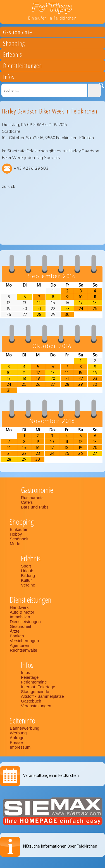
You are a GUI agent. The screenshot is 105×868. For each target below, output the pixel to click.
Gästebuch (31, 701)
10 (81, 297)
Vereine (28, 585)
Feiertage (30, 677)
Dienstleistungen (22, 66)
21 (39, 308)
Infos (9, 78)
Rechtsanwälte (23, 650)
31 (9, 390)
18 (95, 303)
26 (38, 384)
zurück (9, 186)
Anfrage (17, 738)
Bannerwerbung (25, 728)
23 (67, 308)
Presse (16, 742)
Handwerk (19, 607)
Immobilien (20, 617)
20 (53, 378)
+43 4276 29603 (31, 168)
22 (81, 378)
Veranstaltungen (36, 706)
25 (95, 308)
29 (81, 384)
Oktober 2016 (52, 346)
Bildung (28, 575)
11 (95, 297)
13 (53, 372)
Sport (26, 566)
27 (53, 384)
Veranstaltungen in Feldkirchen (51, 775)
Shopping (14, 44)
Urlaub (27, 571)
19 (38, 378)
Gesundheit (21, 626)
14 (39, 303)
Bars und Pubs (35, 507)
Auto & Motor (22, 612)
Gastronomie (18, 33)
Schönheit (19, 539)
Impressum (20, 747)
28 (39, 314)
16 (95, 372)
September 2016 (52, 276)
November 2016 (52, 421)
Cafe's (27, 502)
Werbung (18, 733)
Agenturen (19, 645)
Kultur (26, 580)
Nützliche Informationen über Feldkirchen (60, 846)
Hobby (16, 534)
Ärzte (15, 631)
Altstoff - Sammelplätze (43, 696)
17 (81, 303)
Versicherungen (24, 641)
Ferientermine (34, 682)
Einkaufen (19, 529)
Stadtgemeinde (35, 691)
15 (81, 372)
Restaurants (32, 497)
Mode (15, 544)
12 (38, 372)
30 (67, 314)
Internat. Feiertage (38, 687)
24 (81, 308)
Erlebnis (13, 55)
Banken (17, 636)
